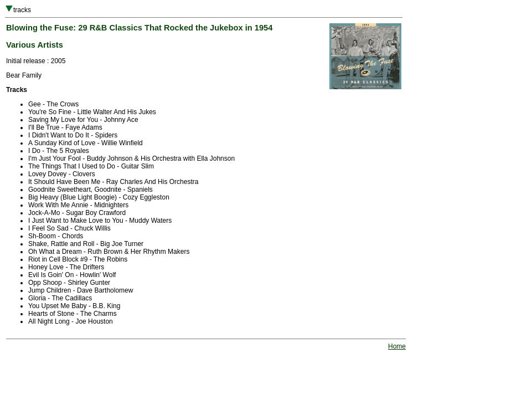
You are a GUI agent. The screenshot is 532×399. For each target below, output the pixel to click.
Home (397, 346)
